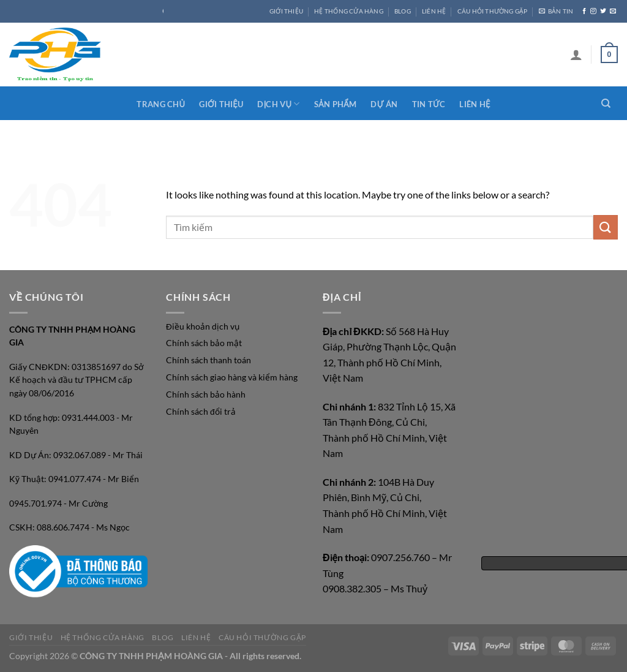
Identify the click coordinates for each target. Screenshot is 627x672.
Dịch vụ (278, 104)
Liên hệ (475, 104)
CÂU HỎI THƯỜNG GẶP (493, 11)
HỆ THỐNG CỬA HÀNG (349, 11)
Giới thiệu (221, 104)
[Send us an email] (613, 11)
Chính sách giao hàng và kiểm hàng (232, 377)
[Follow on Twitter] (603, 11)
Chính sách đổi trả (201, 412)
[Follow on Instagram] (593, 11)
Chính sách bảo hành (206, 395)
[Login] (576, 55)
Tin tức (429, 104)
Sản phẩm (335, 104)
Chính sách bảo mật (204, 343)
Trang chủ (161, 104)
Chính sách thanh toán (208, 360)
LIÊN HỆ (434, 11)
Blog (403, 11)
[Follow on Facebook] (584, 11)
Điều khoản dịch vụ (203, 327)
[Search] (606, 104)
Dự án (384, 104)
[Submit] (606, 227)
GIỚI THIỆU (286, 11)
